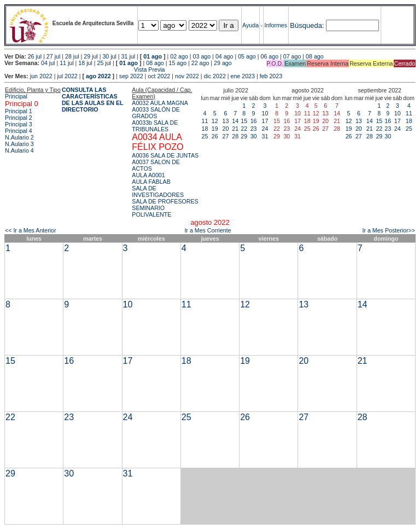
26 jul (35, 56)
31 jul (128, 56)
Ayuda (250, 25)
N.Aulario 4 (19, 150)
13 (226, 121)
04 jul (48, 63)
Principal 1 (19, 111)
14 (235, 121)
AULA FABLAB (151, 182)
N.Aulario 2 (19, 137)
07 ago (292, 56)
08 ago (315, 56)
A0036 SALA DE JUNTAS (165, 155)
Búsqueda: (307, 25)
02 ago (179, 56)
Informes (276, 25)
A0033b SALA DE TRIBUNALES (155, 126)
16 (254, 121)
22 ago (200, 63)
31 (265, 136)
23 (254, 129)
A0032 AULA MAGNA (160, 103)
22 (244, 129)
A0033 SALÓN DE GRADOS (156, 113)
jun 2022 (41, 76)
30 (254, 136)
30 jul (109, 56)
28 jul (72, 56)
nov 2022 (187, 76)
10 (265, 113)
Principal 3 (19, 124)
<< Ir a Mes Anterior (31, 230)
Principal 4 (19, 131)
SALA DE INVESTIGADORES (158, 191)
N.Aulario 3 (19, 144)
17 (265, 121)
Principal (16, 96)
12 (215, 121)
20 (226, 129)
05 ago (247, 56)
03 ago (202, 56)
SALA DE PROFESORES (165, 201)
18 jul (85, 63)
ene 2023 (243, 76)
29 (244, 136)
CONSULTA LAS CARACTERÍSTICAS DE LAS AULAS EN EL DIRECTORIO (93, 100)
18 (205, 129)
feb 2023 (271, 76)
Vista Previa (85, 69)
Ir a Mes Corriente (208, 230)
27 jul (53, 56)
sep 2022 (131, 76)
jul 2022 (67, 76)
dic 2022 (215, 76)
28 (235, 136)
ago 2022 (98, 76)
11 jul (66, 63)
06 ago (269, 56)
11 (205, 121)
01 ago (153, 56)
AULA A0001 (148, 175)
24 (265, 129)
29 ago (223, 63)
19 (215, 129)
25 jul (104, 63)
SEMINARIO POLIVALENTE (151, 211)
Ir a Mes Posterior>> (389, 230)
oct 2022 (159, 76)
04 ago (224, 56)
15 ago (178, 63)
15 (244, 121)
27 (226, 136)
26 (215, 136)
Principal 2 (19, 118)
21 (235, 129)
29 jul (91, 56)
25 (205, 136)
